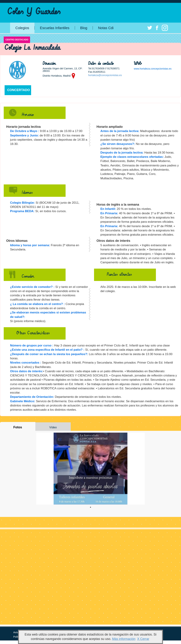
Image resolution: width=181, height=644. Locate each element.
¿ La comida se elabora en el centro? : (37, 304)
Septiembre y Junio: (24, 135)
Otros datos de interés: (27, 371)
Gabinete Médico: (23, 401)
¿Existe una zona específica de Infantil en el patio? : (47, 350)
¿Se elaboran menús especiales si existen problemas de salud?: (48, 315)
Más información (124, 639)
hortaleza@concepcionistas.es (105, 75)
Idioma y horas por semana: (30, 245)
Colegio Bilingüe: (22, 203)
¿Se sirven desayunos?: (118, 144)
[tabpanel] (90, 469)
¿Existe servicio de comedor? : (32, 287)
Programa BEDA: (22, 211)
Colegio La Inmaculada (33, 48)
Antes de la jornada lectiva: (120, 131)
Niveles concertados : (26, 363)
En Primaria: (109, 213)
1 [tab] (90, 507)
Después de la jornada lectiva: (122, 153)
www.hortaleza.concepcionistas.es (153, 69)
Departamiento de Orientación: (32, 397)
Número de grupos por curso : (32, 345)
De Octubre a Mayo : (25, 131)
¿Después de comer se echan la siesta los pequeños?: (49, 354)
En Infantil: (108, 209)
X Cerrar (143, 639)
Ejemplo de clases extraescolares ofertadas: (132, 157)
